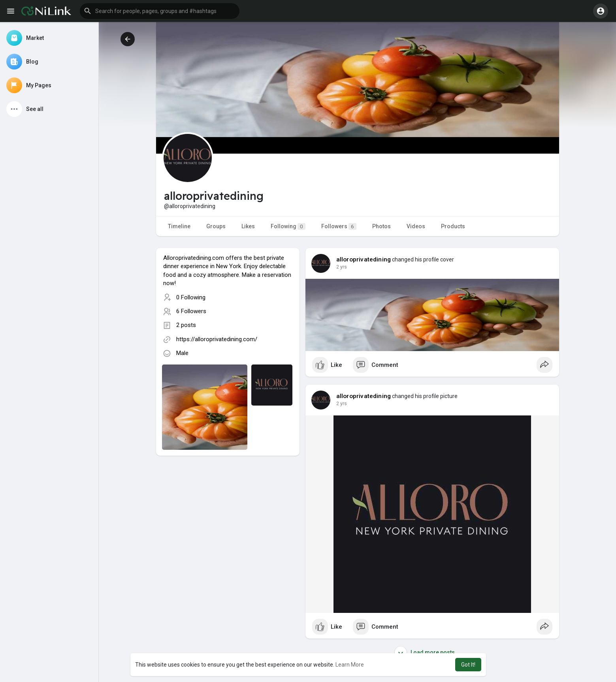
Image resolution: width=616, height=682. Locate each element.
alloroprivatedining (364, 259)
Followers (339, 226)
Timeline (179, 226)
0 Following (191, 297)
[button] (160, 11)
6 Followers (191, 311)
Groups (216, 226)
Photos (381, 226)
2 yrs (342, 267)
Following (288, 226)
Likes (248, 226)
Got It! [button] (468, 665)
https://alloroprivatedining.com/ (217, 339)
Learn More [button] (350, 665)
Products (453, 226)
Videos (416, 226)
